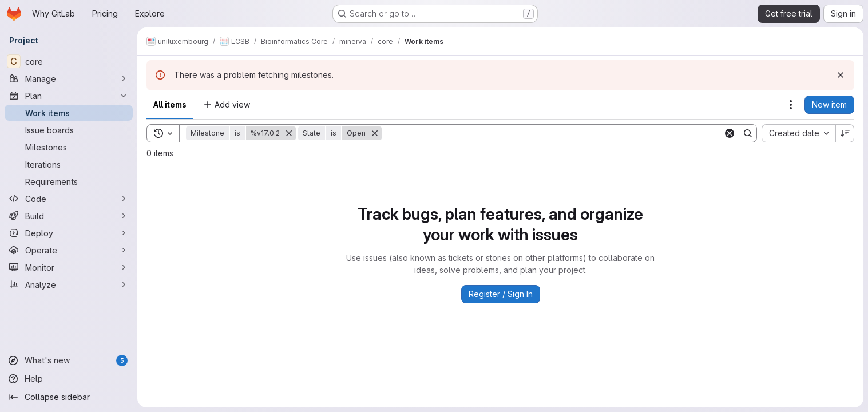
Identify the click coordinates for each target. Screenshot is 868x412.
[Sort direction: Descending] (845, 133)
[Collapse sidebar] (69, 397)
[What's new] (69, 360)
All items (170, 104)
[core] (69, 61)
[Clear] (730, 133)
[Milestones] (69, 147)
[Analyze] (69, 284)
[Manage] (69, 78)
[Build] (69, 216)
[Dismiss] (841, 75)
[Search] (552, 133)
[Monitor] (69, 267)
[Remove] (289, 133)
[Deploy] (69, 233)
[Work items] (69, 113)
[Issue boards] (69, 130)
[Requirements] (69, 181)
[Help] (69, 379)
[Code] (69, 199)
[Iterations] (69, 164)
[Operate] (69, 250)
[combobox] (798, 133)
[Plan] (69, 96)
